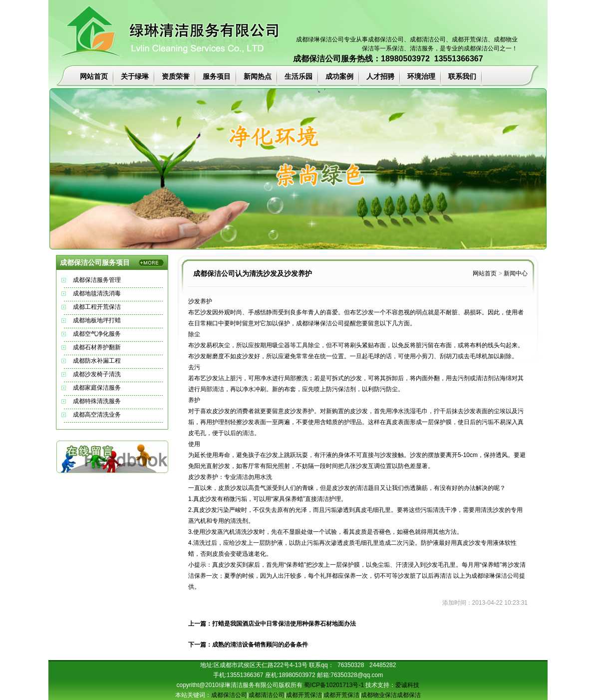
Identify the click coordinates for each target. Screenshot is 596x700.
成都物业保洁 (379, 695)
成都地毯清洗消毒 (97, 293)
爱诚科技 (407, 685)
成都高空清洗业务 (97, 415)
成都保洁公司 (386, 39)
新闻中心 (516, 273)
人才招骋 (380, 76)
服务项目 (217, 76)
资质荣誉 (176, 76)
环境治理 (421, 76)
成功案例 (339, 76)
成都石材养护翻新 (97, 347)
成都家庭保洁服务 (97, 388)
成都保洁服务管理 (97, 280)
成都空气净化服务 (97, 334)
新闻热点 (258, 76)
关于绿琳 (135, 76)
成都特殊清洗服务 (97, 401)
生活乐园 (298, 76)
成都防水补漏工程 (97, 361)
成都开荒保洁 (304, 695)
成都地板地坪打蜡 (97, 320)
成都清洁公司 (428, 39)
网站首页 (94, 76)
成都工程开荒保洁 (97, 307)
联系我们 (462, 76)
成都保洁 (409, 695)
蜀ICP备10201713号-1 (334, 685)
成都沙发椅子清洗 (97, 374)
